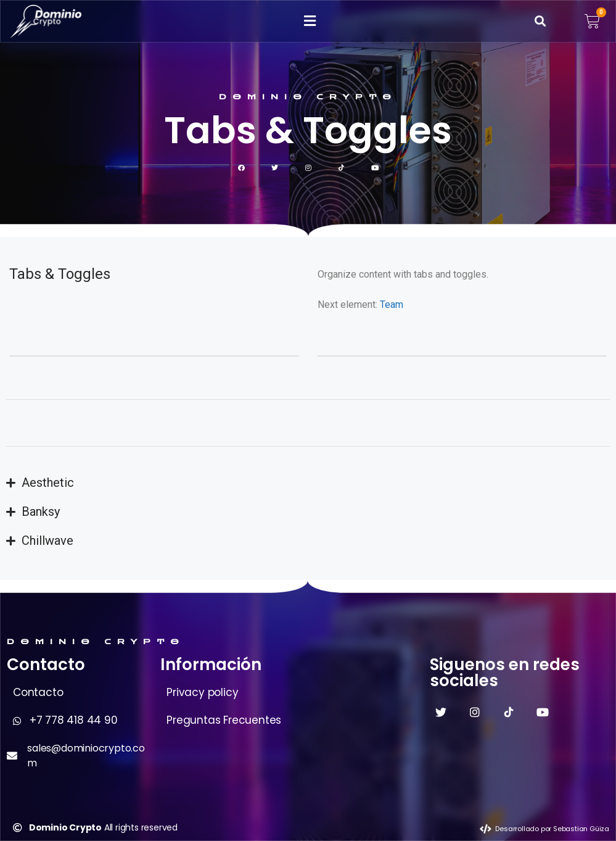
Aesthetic (48, 483)
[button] (310, 21)
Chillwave (47, 541)
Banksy (41, 512)
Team (392, 304)
